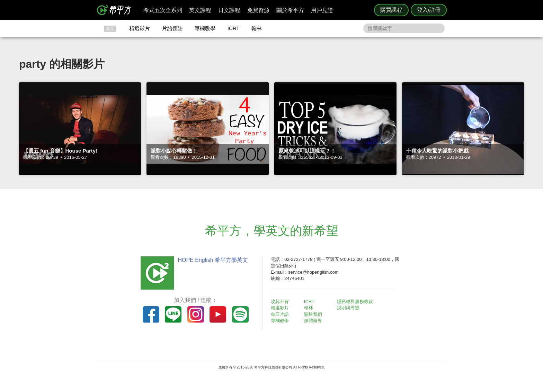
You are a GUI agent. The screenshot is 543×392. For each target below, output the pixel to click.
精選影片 (140, 28)
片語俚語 (172, 28)
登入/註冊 (429, 10)
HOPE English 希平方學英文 (213, 260)
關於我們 (313, 314)
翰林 (257, 28)
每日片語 (280, 314)
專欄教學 (205, 28)
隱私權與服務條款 (355, 302)
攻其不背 (280, 302)
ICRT (234, 28)
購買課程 (391, 10)
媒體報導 (313, 321)
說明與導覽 (348, 308)
